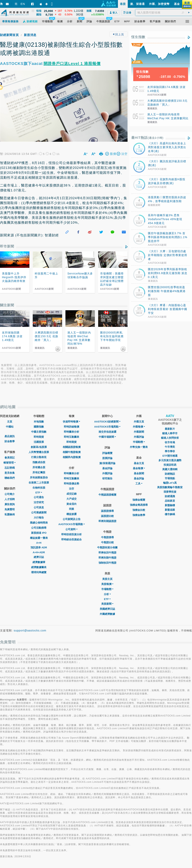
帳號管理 (10, 463)
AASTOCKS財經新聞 (107, 422)
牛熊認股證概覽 (107, 495)
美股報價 (107, 584)
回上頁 (118, 34)
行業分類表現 (39, 457)
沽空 (72, 489)
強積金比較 (139, 510)
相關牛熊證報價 (72, 452)
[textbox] (164, 13)
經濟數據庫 (39, 562)
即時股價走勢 (72, 484)
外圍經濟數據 (107, 614)
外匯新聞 (139, 432)
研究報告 (107, 478)
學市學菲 (170, 451)
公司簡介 (10, 494)
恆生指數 (138, 37)
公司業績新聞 (39, 512)
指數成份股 (39, 462)
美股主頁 (107, 579)
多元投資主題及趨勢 (170, 460)
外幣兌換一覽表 (139, 447)
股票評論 (107, 458)
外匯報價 (139, 427)
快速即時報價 (72, 422)
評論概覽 (107, 453)
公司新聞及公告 (72, 519)
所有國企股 (39, 467)
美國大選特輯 (170, 469)
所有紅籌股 (39, 472)
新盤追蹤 (170, 510)
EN (23, 4)
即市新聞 (7, 246)
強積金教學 (139, 515)
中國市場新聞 (107, 437)
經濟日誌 (39, 557)
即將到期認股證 (107, 521)
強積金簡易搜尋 (139, 505)
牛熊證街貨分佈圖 (107, 547)
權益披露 (72, 514)
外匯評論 (107, 473)
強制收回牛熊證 (107, 563)
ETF (39, 493)
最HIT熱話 (147, 138)
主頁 (10, 422)
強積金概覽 (139, 500)
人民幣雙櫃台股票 (39, 452)
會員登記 (10, 458)
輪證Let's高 (170, 483)
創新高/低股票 (39, 447)
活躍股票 (39, 442)
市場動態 (107, 589)
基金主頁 (139, 463)
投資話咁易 (170, 465)
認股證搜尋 (107, 511)
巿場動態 (139, 442)
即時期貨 (39, 437)
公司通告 (39, 497)
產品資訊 (10, 436)
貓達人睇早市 (170, 433)
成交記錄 (72, 494)
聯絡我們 (10, 478)
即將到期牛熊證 (107, 558)
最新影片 (170, 429)
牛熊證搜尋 (107, 537)
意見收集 (10, 473)
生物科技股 (39, 488)
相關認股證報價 (72, 447)
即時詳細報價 (72, 427)
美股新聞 (107, 604)
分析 (107, 594)
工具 (139, 484)
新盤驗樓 (170, 505)
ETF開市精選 (170, 456)
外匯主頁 (139, 422)
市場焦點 (170, 478)
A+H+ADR (39, 552)
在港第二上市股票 (39, 483)
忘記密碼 (10, 468)
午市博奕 (170, 447)
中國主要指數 (39, 432)
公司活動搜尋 (39, 528)
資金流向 (72, 504)
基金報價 (139, 468)
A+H (39, 543)
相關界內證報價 (72, 457)
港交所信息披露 (107, 432)
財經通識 (170, 496)
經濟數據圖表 (39, 567)
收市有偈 (170, 442)
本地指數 (39, 422)
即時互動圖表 (72, 437)
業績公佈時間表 (39, 523)
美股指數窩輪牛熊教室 (170, 487)
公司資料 (72, 529)
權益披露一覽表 (39, 538)
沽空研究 (39, 502)
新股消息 (30, 35)
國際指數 (39, 427)
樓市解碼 (170, 514)
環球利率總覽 (39, 572)
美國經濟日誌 (107, 609)
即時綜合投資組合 (72, 539)
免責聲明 (10, 509)
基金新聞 (139, 473)
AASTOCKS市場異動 (72, 524)
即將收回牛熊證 (107, 553)
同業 (72, 509)
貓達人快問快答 (170, 438)
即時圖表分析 (72, 432)
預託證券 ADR (39, 547)
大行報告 (39, 518)
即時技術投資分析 (72, 534)
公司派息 (39, 507)
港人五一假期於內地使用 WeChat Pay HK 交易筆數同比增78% (168, 118)
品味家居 (170, 501)
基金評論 (107, 468)
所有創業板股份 (39, 477)
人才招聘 (10, 499)
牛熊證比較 (107, 542)
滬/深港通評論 (107, 463)
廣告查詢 (10, 504)
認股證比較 (107, 516)
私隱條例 (10, 514)
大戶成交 (72, 499)
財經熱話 (170, 474)
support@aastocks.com (30, 630)
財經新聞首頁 (9, 35)
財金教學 (10, 441)
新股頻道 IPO (39, 533)
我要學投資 (170, 492)
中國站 (10, 427)
